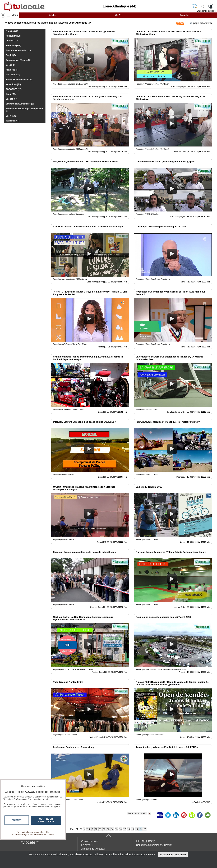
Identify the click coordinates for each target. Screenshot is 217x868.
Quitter (17, 820)
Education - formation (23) (19, 50)
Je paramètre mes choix (173, 855)
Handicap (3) (12, 70)
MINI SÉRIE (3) (13, 75)
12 (104, 829)
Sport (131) (11, 116)
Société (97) (11, 99)
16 (120, 829)
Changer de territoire (206, 11)
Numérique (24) (13, 84)
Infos (146, 841)
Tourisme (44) (12, 121)
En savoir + (87, 845)
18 (129, 829)
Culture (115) (12, 41)
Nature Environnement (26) (19, 80)
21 (141, 829)
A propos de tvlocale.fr (93, 849)
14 (112, 829)
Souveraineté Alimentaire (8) (20, 104)
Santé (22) (11, 94)
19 (133, 829)
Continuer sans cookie (46, 820)
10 (96, 829)
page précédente (201, 23)
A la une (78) (12, 31)
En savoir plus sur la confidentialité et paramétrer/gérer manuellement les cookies (33, 833)
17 (124, 829)
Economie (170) (13, 46)
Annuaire (184, 15)
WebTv (118, 15)
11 (100, 829)
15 (116, 829)
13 (108, 829)
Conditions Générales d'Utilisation (154, 845)
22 (145, 829)
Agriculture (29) (13, 36)
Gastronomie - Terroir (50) (18, 60)
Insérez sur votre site (137, 813)
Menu (15, 15)
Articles (52, 15)
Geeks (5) (10, 65)
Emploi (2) (11, 55)
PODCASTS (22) (14, 89)
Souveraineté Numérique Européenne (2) (24, 110)
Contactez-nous (90, 841)
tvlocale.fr (30, 842)
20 (137, 829)
